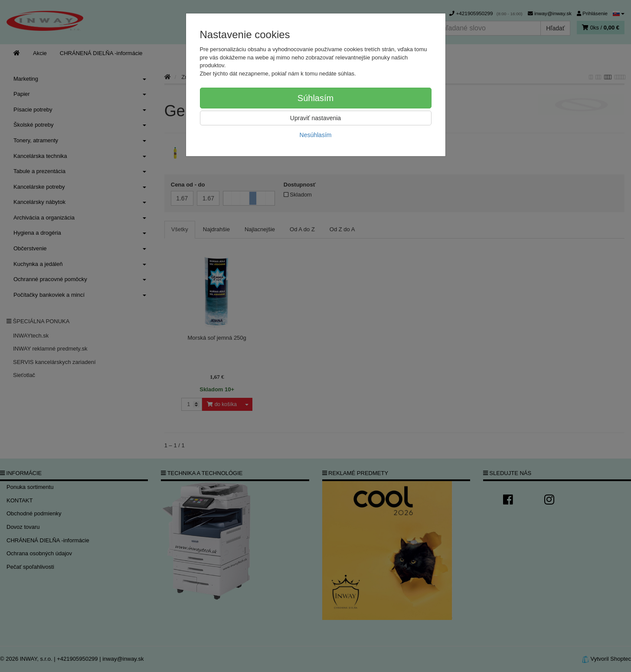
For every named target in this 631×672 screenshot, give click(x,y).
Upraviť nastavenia (315, 118)
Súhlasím (315, 98)
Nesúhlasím (316, 135)
